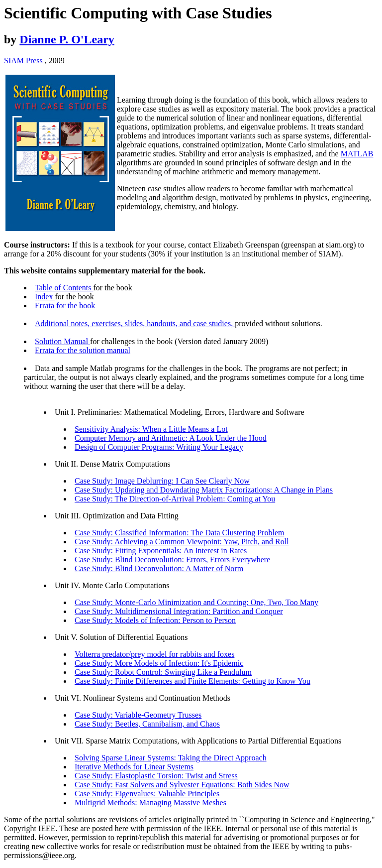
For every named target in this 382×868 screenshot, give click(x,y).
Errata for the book (65, 306)
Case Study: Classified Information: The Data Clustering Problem (179, 533)
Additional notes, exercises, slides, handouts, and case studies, (135, 323)
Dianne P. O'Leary (67, 39)
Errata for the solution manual (83, 350)
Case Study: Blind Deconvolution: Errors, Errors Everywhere (172, 559)
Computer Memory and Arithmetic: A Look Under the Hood (171, 438)
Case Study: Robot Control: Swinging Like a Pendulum (163, 672)
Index (45, 297)
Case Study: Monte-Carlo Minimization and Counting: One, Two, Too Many (196, 602)
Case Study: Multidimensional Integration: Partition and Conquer (179, 611)
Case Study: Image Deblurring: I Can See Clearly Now (162, 481)
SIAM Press (24, 61)
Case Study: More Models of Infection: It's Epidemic (159, 663)
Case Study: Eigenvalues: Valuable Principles (147, 794)
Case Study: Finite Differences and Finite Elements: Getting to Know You (192, 681)
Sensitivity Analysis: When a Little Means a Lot (151, 429)
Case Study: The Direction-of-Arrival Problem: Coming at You (175, 499)
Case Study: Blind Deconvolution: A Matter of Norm (159, 568)
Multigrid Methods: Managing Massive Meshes (150, 803)
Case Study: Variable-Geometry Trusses (138, 715)
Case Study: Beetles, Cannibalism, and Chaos (147, 724)
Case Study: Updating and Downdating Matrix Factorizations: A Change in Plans (204, 490)
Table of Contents (64, 288)
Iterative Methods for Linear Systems (134, 767)
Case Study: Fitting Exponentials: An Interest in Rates (161, 551)
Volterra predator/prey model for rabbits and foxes (154, 654)
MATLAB (357, 154)
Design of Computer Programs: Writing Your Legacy (159, 447)
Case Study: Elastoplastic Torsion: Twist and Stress (156, 776)
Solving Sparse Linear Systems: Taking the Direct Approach (171, 758)
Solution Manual (62, 341)
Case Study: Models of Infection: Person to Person (155, 620)
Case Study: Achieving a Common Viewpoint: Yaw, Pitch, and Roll (182, 542)
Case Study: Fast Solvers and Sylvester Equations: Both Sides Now (182, 785)
